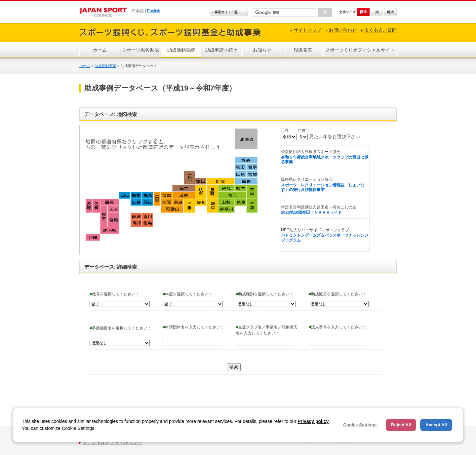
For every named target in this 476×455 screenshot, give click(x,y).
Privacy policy (313, 421)
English (154, 11)
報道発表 (303, 50)
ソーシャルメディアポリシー (112, 442)
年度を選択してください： (188, 294)
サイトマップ (307, 30)
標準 (363, 12)
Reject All (401, 425)
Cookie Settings (360, 425)
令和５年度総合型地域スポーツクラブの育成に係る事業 (325, 160)
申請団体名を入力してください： (194, 327)
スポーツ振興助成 (140, 50)
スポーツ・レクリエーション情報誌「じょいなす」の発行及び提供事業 (323, 188)
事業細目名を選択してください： (120, 328)
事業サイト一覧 (226, 12)
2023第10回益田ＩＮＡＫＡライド (311, 212)
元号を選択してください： (115, 294)
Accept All (436, 425)
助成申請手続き (221, 50)
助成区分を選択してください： (338, 294)
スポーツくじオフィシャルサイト (360, 50)
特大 (390, 12)
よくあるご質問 (380, 30)
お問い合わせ (343, 30)
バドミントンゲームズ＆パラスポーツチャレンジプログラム (325, 238)
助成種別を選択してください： (265, 294)
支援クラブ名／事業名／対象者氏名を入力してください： (267, 330)
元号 (285, 131)
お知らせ (262, 50)
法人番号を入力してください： (338, 327)
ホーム (100, 50)
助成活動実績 (181, 50)
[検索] (284, 13)
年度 (302, 131)
